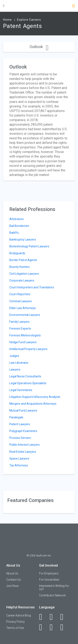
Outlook (39, 47)
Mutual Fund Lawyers (23, 410)
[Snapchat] (64, 627)
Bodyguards (17, 253)
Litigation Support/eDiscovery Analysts (35, 397)
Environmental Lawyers (25, 315)
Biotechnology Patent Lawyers (29, 246)
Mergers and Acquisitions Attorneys (33, 404)
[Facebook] (43, 617)
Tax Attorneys (19, 465)
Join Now (12, 586)
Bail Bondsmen (19, 226)
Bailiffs (14, 233)
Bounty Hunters (20, 267)
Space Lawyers (19, 459)
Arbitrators (17, 219)
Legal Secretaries (21, 390)
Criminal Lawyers (21, 301)
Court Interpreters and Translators (32, 287)
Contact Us (14, 580)
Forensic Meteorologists (25, 335)
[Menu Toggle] (4, 6)
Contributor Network (52, 595)
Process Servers (20, 438)
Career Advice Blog (19, 615)
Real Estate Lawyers (23, 452)
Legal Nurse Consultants (25, 376)
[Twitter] (64, 617)
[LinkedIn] (54, 617)
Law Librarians (19, 363)
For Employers (49, 573)
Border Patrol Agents (23, 260)
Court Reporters (20, 294)
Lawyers (15, 370)
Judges (14, 356)
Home (7, 20)
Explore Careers (29, 20)
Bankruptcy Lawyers (23, 240)
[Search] (74, 6)
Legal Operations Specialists (28, 383)
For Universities (49, 580)
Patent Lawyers (20, 424)
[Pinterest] (54, 627)
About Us (12, 573)
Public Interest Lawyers (25, 445)
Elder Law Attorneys (23, 308)
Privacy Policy (15, 622)
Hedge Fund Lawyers (23, 342)
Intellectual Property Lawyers (28, 349)
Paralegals (16, 417)
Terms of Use (15, 628)
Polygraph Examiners (23, 431)
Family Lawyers (19, 322)
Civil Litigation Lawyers (24, 274)
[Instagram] (43, 627)
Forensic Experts (20, 329)
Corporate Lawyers (22, 280)
